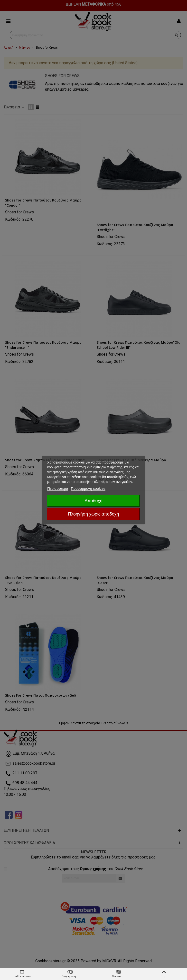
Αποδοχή (93, 501)
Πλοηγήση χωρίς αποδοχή (93, 514)
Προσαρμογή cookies (88, 488)
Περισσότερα (58, 488)
